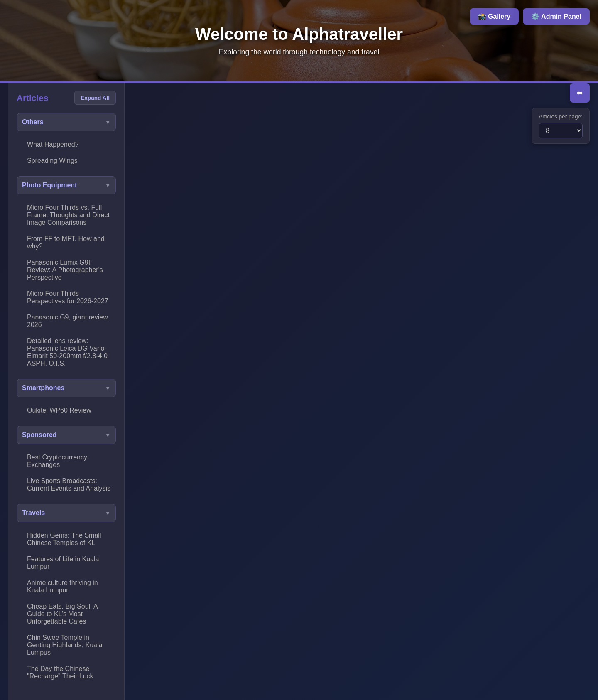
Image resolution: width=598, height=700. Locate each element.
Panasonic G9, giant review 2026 (67, 321)
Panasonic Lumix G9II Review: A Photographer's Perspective (65, 270)
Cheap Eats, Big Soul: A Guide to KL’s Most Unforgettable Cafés (62, 614)
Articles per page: (561, 117)
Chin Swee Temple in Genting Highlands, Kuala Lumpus (65, 645)
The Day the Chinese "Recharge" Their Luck (60, 672)
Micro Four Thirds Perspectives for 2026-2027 (68, 297)
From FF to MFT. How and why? (66, 242)
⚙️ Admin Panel (556, 16)
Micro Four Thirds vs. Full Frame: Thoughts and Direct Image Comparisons (68, 215)
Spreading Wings (52, 161)
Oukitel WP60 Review (59, 410)
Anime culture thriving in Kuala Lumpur (62, 586)
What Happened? (53, 144)
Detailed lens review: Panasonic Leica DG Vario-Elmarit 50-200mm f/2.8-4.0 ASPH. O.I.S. (67, 352)
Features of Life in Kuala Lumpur (63, 563)
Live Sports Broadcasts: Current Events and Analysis (69, 485)
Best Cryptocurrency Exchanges (57, 461)
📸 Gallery (494, 16)
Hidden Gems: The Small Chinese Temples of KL (64, 539)
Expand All (95, 98)
